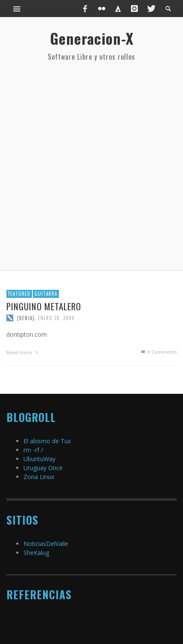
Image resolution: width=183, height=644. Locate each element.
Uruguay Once (43, 468)
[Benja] (26, 318)
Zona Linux (39, 477)
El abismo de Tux (47, 441)
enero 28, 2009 (56, 318)
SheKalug (36, 553)
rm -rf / (33, 450)
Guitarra (46, 294)
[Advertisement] (91, 166)
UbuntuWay (39, 459)
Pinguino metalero (44, 306)
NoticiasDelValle (46, 544)
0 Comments (158, 352)
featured (19, 294)
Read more (23, 352)
